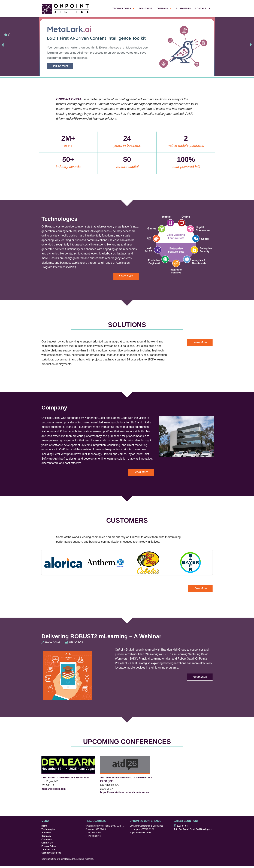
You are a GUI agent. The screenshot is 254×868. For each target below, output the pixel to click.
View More (200, 588)
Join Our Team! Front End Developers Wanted (193, 829)
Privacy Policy (49, 846)
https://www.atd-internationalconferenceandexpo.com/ (127, 792)
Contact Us (202, 8)
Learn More (126, 276)
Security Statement (51, 853)
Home (44, 826)
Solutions (146, 8)
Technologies (122, 8)
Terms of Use (48, 849)
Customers (183, 8)
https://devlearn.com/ (54, 789)
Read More (200, 677)
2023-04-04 (181, 826)
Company (162, 8)
